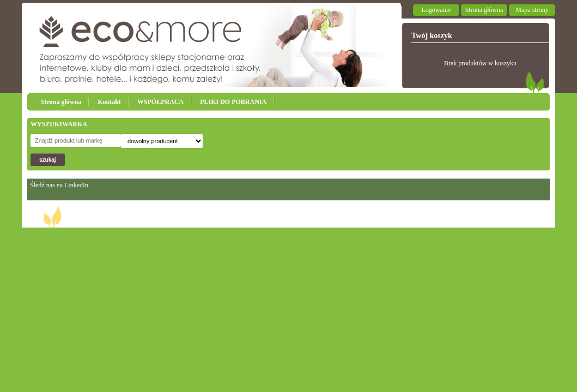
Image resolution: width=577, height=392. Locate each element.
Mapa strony (532, 10)
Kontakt (109, 102)
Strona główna (484, 10)
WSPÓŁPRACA (160, 102)
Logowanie (436, 10)
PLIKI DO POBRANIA (233, 102)
